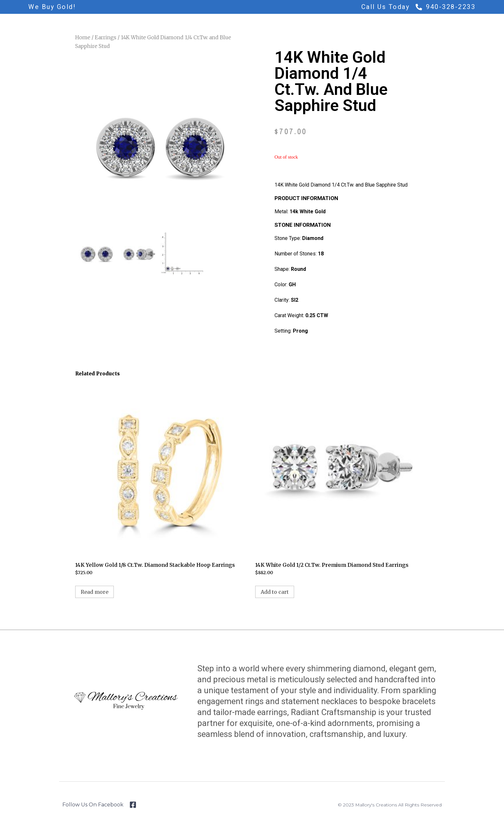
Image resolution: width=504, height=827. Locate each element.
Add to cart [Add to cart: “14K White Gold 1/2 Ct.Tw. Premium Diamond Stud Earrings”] (275, 592)
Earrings (106, 37)
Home (83, 37)
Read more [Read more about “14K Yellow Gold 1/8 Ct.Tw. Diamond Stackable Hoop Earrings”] (94, 592)
